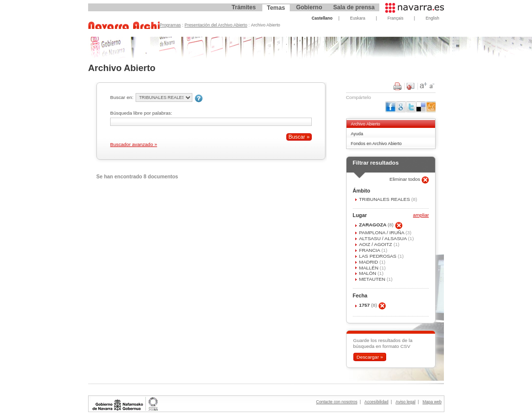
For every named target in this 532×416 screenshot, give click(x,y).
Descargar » (370, 357)
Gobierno (309, 7)
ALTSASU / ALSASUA (383, 238)
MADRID (369, 262)
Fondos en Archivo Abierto (376, 144)
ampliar (421, 215)
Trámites (243, 7)
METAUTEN (373, 279)
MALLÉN (369, 268)
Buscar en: (122, 97)
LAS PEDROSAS (378, 256)
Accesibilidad (377, 402)
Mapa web (432, 402)
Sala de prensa (354, 7)
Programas (170, 25)
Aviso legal (405, 402)
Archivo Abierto (366, 124)
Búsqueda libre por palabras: (141, 113)
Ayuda (357, 134)
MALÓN (368, 273)
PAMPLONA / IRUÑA (382, 232)
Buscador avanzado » (134, 144)
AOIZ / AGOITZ (376, 244)
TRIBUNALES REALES (385, 199)
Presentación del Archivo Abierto (216, 25)
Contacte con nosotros (337, 402)
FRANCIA (370, 250)
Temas (276, 8)
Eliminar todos (406, 179)
